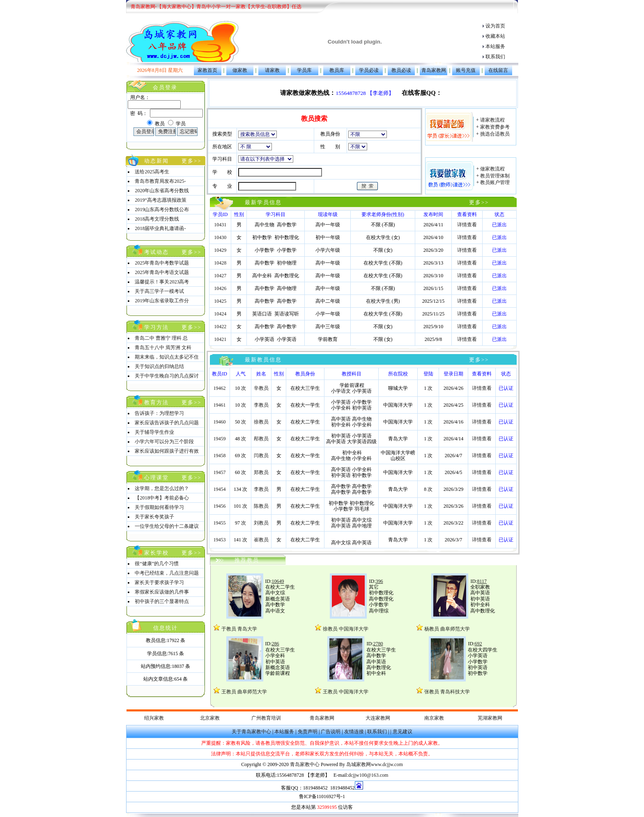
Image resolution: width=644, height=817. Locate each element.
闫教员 (261, 456)
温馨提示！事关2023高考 (162, 282)
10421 (220, 339)
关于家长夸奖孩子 (154, 517)
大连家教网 (378, 718)
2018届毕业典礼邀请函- (160, 228)
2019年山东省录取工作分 (162, 301)
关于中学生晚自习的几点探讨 (167, 376)
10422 (220, 327)
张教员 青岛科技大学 (447, 692)
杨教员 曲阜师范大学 (447, 629)
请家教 (272, 70)
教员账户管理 (494, 182)
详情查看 (467, 225)
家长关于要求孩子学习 (159, 582)
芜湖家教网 (490, 718)
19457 (220, 472)
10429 (220, 250)
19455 (220, 523)
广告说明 (331, 732)
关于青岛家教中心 (251, 732)
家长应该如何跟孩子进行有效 (167, 451)
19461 (220, 405)
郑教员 (261, 472)
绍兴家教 (154, 718)
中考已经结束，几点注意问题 (167, 573)
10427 (220, 276)
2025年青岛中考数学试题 (162, 263)
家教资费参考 (494, 127)
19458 (220, 456)
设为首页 (495, 26)
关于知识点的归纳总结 (159, 366)
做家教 (240, 70)
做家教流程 (492, 169)
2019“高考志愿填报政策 (160, 200)
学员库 (304, 70)
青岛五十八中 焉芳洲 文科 (163, 348)
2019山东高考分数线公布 (162, 209)
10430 (220, 237)
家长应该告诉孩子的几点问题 (167, 423)
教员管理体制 (494, 176)
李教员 (261, 405)
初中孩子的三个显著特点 (162, 601)
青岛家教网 (434, 70)
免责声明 (308, 732)
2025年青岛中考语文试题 (162, 272)
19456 (220, 506)
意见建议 (402, 732)
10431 (220, 225)
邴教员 (261, 439)
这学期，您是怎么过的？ (162, 488)
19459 (220, 439)
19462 (220, 388)
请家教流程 (492, 120)
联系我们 (495, 57)
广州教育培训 (266, 718)
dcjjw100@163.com (368, 775)
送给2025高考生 (152, 172)
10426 (220, 288)
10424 (220, 314)
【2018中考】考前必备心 (162, 498)
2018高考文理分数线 (157, 219)
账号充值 (466, 70)
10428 (220, 263)
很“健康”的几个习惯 (157, 564)
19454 (220, 489)
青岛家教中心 (305, 764)
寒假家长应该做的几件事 (162, 592)
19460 (220, 422)
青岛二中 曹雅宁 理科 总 (161, 338)
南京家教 (434, 718)
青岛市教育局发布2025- (160, 181)
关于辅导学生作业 (154, 432)
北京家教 (210, 718)
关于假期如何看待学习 (159, 507)
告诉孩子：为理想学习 (159, 413)
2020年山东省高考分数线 (162, 191)
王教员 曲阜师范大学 (244, 692)
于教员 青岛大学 (239, 629)
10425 (220, 301)
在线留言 (498, 70)
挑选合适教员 (494, 134)
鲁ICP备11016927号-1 (322, 796)
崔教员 (261, 540)
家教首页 (207, 70)
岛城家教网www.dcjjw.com (375, 764)
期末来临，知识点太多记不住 (167, 357)
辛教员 (261, 388)
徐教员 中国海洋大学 (345, 629)
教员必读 (401, 70)
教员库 (337, 70)
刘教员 (261, 523)
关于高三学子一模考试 (159, 291)
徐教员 (261, 422)
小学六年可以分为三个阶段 (164, 442)
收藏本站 (495, 36)
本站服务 (495, 46)
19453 (220, 540)
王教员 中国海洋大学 (345, 692)
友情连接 (354, 732)
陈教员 (261, 506)
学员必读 (369, 70)
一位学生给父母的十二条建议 (167, 526)
